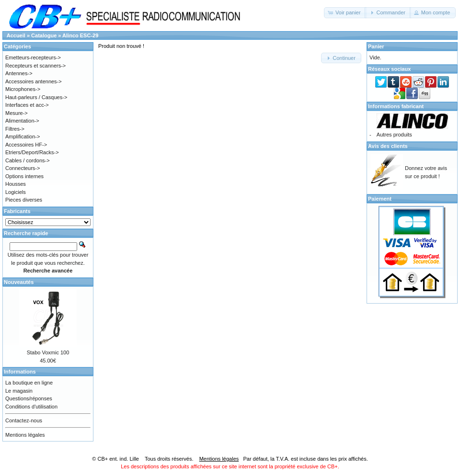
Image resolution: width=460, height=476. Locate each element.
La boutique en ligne (29, 383)
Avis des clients (388, 146)
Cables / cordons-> (28, 160)
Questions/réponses (29, 398)
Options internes (24, 176)
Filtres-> (15, 129)
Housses (16, 184)
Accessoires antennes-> (34, 81)
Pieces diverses (24, 200)
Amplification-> (23, 136)
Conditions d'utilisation (31, 407)
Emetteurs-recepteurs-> (33, 57)
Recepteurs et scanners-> (35, 66)
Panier (376, 46)
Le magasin (19, 391)
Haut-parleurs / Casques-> (36, 97)
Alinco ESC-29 (80, 35)
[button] (345, 13)
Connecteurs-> (23, 168)
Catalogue (44, 35)
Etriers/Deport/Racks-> (32, 152)
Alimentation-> (22, 121)
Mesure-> (17, 113)
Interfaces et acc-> (27, 105)
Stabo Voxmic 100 (48, 352)
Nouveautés (19, 282)
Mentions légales (25, 435)
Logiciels (16, 192)
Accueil (16, 35)
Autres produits (394, 135)
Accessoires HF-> (26, 145)
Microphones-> (23, 89)
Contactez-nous (24, 420)
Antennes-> (19, 73)
